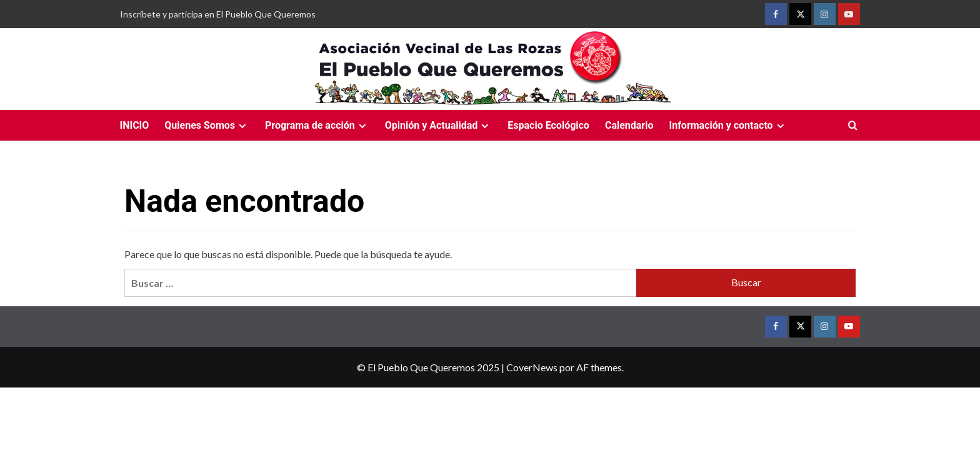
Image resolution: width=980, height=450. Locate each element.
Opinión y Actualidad (439, 125)
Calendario (629, 125)
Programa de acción (317, 125)
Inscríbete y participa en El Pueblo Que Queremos (218, 14)
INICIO (135, 125)
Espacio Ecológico (548, 125)
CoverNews (532, 367)
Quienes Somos (207, 125)
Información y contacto (728, 125)
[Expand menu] (242, 126)
